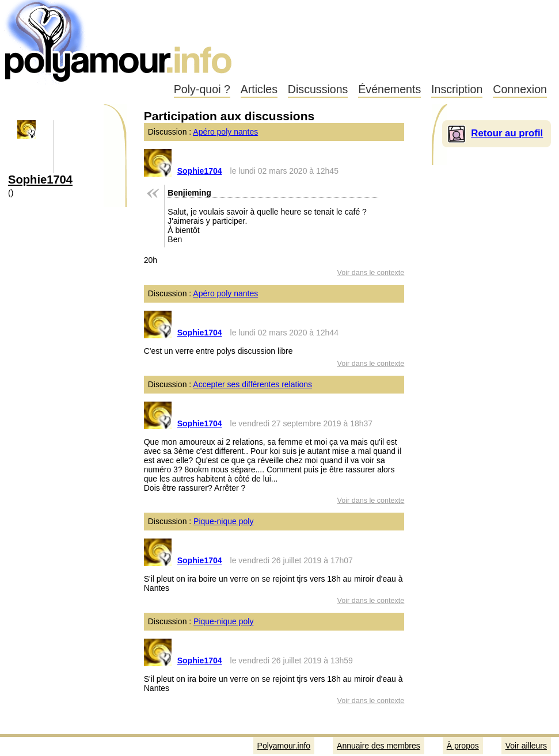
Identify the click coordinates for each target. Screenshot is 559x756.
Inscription (457, 89)
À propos (463, 746)
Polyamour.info (119, 40)
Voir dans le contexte (370, 273)
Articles (259, 89)
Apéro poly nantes (225, 132)
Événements (389, 89)
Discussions (318, 89)
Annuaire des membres (379, 746)
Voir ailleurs (526, 746)
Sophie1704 (40, 180)
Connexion (520, 89)
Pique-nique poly (223, 521)
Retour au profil (507, 133)
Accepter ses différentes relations (252, 384)
